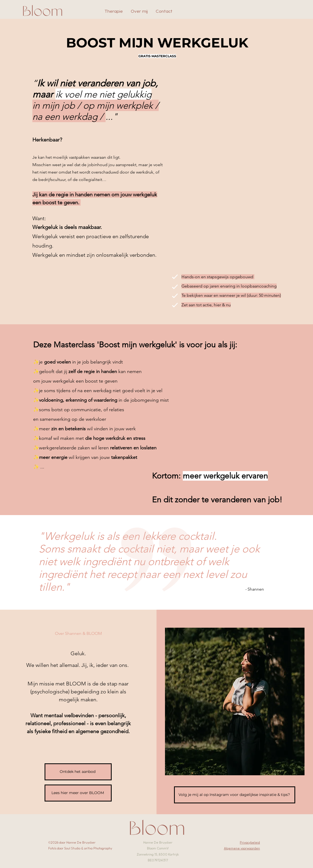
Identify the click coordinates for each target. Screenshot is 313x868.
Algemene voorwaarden (242, 849)
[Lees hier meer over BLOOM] (78, 793)
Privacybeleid (250, 843)
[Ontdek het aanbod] (78, 772)
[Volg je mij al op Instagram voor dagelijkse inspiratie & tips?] (235, 795)
